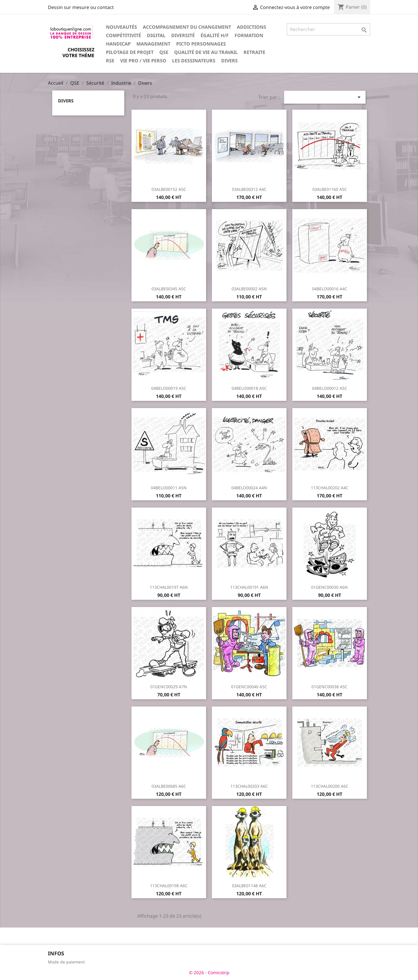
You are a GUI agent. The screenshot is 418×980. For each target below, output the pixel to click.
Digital (156, 35)
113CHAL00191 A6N (249, 587)
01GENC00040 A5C (249, 687)
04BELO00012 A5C (330, 388)
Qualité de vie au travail (206, 52)
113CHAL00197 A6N (169, 587)
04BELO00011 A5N (169, 488)
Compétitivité (124, 35)
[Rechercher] (328, 29)
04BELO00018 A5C (249, 388)
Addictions (252, 27)
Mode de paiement (66, 962)
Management (153, 44)
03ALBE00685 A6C (169, 786)
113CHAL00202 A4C (330, 488)
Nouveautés (121, 27)
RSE (110, 61)
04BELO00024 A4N (249, 488)
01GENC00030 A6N (329, 587)
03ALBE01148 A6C (249, 886)
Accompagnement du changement (187, 27)
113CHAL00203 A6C (249, 786)
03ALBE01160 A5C (330, 189)
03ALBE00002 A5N (249, 289)
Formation (249, 35)
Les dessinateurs (194, 61)
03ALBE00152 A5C (169, 189)
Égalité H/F (215, 35)
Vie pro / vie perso (143, 61)
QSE (164, 52)
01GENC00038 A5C (329, 687)
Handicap (118, 44)
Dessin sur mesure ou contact (81, 7)
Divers (229, 61)
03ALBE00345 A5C (169, 289)
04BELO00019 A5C (169, 388)
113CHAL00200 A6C (330, 786)
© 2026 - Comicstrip (209, 972)
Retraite (254, 52)
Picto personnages (201, 44)
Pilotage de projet (130, 52)
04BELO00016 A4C (330, 289)
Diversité (183, 35)
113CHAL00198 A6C (169, 886)
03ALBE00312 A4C (249, 189)
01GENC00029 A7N (169, 687)
